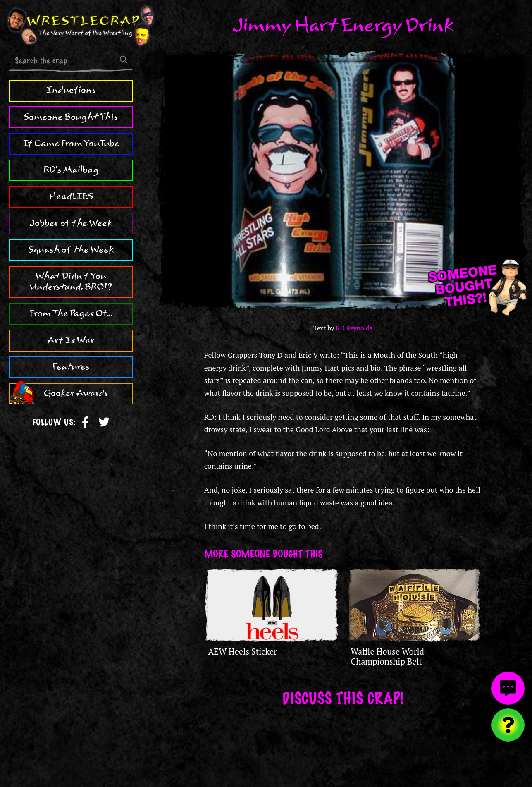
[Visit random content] (508, 725)
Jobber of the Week (71, 223)
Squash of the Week (71, 250)
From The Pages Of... (71, 313)
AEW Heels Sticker (243, 652)
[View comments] (508, 688)
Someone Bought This (71, 117)
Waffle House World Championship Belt (387, 657)
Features (71, 367)
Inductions (71, 90)
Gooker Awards (76, 393)
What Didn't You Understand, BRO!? (71, 282)
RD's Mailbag (71, 170)
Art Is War (71, 340)
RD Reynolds (354, 328)
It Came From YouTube (71, 144)
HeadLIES (71, 196)
